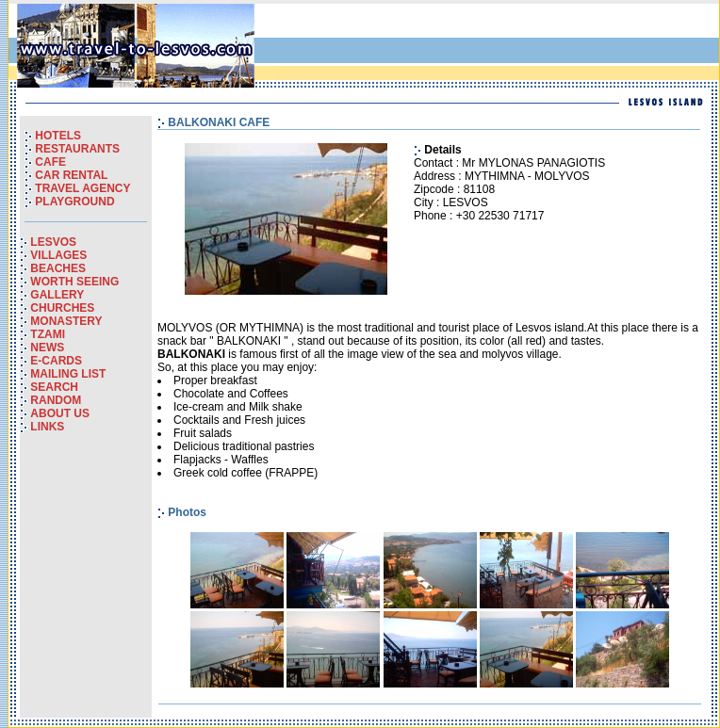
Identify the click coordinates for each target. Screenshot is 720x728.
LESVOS (53, 242)
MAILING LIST (68, 374)
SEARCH (54, 387)
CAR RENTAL (71, 175)
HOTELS (58, 136)
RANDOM (56, 400)
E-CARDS (56, 361)
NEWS (47, 348)
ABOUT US (60, 413)
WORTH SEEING (74, 282)
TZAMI (48, 334)
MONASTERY (66, 321)
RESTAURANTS (77, 149)
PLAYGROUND (74, 202)
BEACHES (58, 268)
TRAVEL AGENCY (82, 188)
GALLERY (57, 295)
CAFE (50, 162)
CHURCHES (62, 308)
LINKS (47, 427)
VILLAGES (58, 255)
